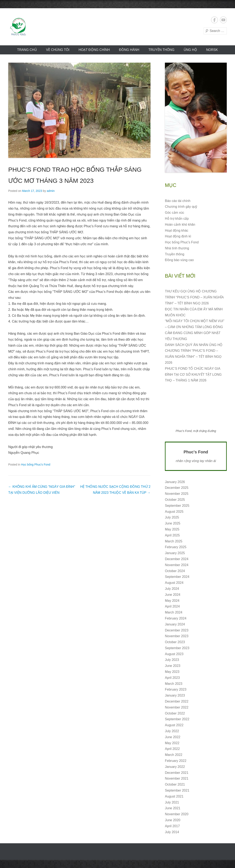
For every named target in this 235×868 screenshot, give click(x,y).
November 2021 (177, 778)
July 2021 (172, 802)
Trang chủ (27, 50)
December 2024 (177, 559)
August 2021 (174, 796)
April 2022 (172, 749)
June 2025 (173, 523)
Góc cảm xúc (174, 213)
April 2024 (172, 606)
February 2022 (176, 761)
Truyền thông (161, 50)
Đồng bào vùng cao (179, 260)
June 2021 (173, 808)
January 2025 (175, 553)
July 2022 (172, 731)
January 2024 (175, 624)
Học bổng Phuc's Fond (36, 464)
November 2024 (177, 565)
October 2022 (175, 713)
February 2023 (176, 689)
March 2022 (174, 755)
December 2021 (177, 773)
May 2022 (172, 743)
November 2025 (177, 494)
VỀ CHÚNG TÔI (58, 50)
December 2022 (177, 701)
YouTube (223, 20)
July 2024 (172, 589)
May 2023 (172, 672)
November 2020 (177, 814)
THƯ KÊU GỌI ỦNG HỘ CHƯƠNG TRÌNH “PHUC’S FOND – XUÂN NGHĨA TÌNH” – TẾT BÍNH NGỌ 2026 (194, 297)
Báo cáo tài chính (178, 201)
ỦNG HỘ (190, 50)
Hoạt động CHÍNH (94, 50)
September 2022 (177, 719)
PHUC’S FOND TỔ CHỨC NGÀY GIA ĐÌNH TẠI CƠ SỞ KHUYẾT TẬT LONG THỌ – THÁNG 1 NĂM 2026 (193, 375)
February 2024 (176, 618)
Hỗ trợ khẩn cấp (177, 219)
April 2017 (172, 826)
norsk (212, 50)
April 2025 (172, 535)
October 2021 (175, 784)
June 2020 (173, 820)
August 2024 (174, 583)
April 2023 (172, 678)
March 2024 (174, 612)
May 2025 (172, 529)
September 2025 (177, 506)
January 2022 (175, 767)
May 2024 (172, 601)
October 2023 (175, 642)
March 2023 (174, 684)
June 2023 (173, 666)
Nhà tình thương (177, 248)
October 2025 (175, 500)
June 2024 (173, 595)
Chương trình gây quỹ (181, 207)
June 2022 (173, 737)
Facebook (214, 20)
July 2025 (172, 517)
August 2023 (174, 654)
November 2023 (177, 636)
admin (51, 191)
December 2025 (177, 488)
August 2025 (174, 512)
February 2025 (176, 547)
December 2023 (177, 630)
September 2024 (177, 577)
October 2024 (175, 571)
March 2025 (174, 541)
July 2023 (172, 660)
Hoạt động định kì (178, 236)
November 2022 (177, 707)
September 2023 (177, 648)
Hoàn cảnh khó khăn (180, 225)
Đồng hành (129, 50)
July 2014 (172, 832)
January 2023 (175, 695)
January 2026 (175, 482)
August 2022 (174, 725)
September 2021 (177, 790)
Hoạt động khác (177, 230)
